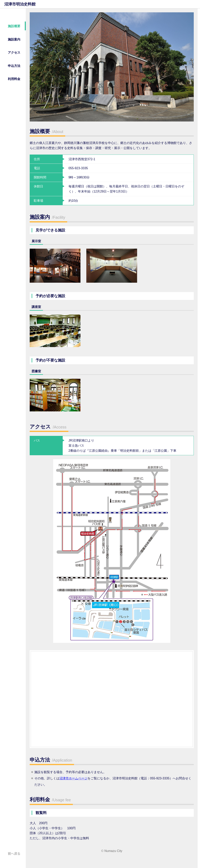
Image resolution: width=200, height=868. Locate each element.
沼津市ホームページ (73, 778)
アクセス (14, 53)
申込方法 (14, 66)
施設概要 (14, 26)
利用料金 (14, 79)
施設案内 (14, 39)
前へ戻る (14, 854)
